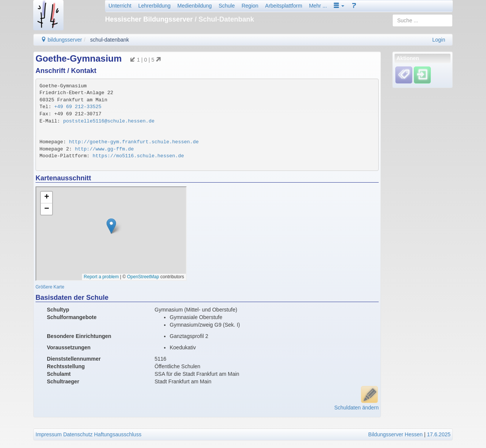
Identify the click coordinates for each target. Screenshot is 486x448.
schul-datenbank (110, 40)
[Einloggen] (422, 75)
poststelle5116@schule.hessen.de (109, 121)
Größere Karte (50, 287)
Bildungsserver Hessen (395, 434)
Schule (227, 6)
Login (439, 40)
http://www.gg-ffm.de (104, 149)
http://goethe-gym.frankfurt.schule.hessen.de (134, 142)
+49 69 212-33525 (78, 107)
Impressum (49, 434)
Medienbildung (194, 6)
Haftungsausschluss (118, 434)
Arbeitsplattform (284, 6)
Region (250, 6)
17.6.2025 (439, 434)
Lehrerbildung (155, 6)
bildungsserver (61, 40)
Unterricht (120, 6)
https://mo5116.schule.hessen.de (138, 156)
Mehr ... (318, 6)
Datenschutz (78, 434)
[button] (339, 6)
